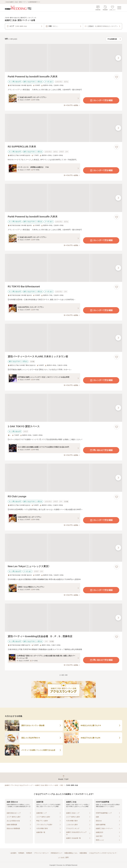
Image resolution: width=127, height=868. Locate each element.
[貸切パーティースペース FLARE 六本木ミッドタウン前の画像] (63, 338)
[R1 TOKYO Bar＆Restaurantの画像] (63, 268)
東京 (62, 785)
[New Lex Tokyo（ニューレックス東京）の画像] (63, 548)
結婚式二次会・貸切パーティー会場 (46, 785)
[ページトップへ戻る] (63, 778)
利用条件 (29, 853)
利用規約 (21, 853)
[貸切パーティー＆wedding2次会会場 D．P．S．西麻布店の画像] (63, 618)
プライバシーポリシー (41, 853)
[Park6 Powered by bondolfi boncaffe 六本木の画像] (63, 58)
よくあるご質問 (63, 857)
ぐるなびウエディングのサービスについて (103, 853)
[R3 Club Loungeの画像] (63, 478)
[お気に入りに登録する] (117, 77)
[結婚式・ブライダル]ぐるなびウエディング (19, 785)
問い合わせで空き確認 (101, 450)
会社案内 (13, 853)
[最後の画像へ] (118, 58)
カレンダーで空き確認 (101, 100)
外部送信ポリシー (57, 853)
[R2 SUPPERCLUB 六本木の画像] (63, 128)
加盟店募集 (83, 853)
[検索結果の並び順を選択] (114, 39)
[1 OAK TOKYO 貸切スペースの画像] (63, 408)
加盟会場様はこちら (71, 853)
